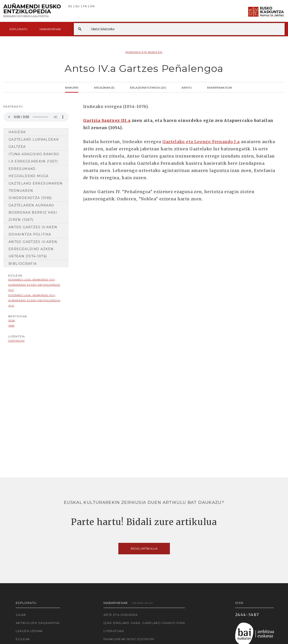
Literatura (114, 631)
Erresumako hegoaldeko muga (28, 172)
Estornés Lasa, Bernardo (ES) (32, 280)
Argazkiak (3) (104, 87)
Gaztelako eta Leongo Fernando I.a (201, 142)
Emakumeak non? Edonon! (129, 639)
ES (70, 6)
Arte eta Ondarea (121, 615)
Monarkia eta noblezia (144, 52)
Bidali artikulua (144, 548)
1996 (11, 326)
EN (93, 6)
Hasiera (17, 132)
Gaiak (21, 615)
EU (78, 6)
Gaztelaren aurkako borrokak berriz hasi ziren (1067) (33, 212)
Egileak (23, 639)
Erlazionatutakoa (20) (148, 87)
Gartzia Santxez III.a (107, 121)
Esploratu (18, 29)
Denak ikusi (143, 603)
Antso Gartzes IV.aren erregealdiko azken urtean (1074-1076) (33, 249)
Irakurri (72, 87)
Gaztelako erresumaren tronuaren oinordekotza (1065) (36, 191)
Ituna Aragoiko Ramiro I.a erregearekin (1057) (34, 158)
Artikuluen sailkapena (38, 623)
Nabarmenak (50, 29)
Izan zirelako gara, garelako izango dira (144, 623)
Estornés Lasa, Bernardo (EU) (32, 295)
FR (85, 6)
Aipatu (187, 87)
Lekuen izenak (29, 631)
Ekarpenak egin (220, 87)
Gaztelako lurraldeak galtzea (34, 143)
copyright (16, 341)
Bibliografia (23, 264)
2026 (12, 321)
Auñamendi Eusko (32, 11)
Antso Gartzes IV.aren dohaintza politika (33, 231)
